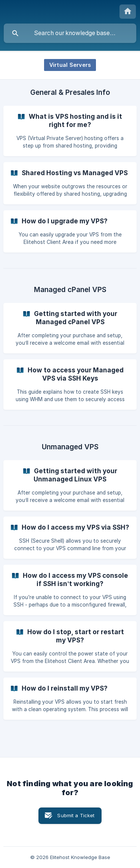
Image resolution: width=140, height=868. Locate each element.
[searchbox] (70, 33)
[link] (70, 131)
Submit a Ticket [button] (76, 815)
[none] (128, 12)
